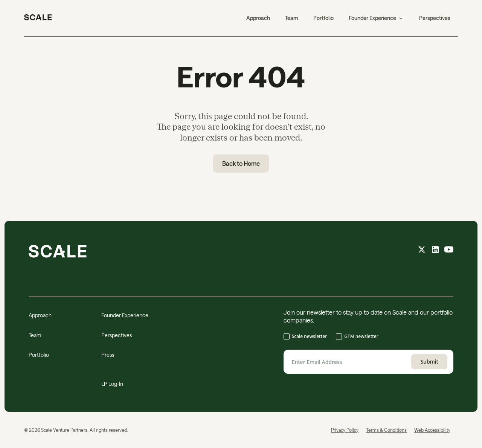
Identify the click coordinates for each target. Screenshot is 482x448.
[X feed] (422, 251)
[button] (376, 18)
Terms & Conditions (386, 430)
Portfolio (323, 18)
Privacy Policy (345, 430)
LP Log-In (112, 384)
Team (292, 18)
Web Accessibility (432, 430)
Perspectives (435, 18)
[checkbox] (368, 337)
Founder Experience (125, 315)
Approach (258, 18)
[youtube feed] (449, 251)
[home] (38, 18)
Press (108, 355)
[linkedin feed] (435, 251)
